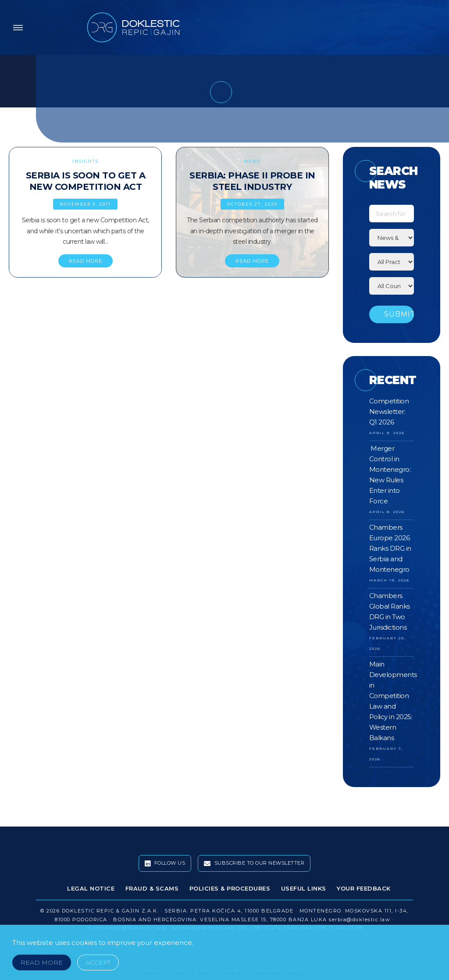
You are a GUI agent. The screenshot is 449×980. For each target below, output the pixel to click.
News (252, 161)
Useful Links (304, 888)
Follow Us (165, 863)
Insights (86, 161)
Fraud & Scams (152, 888)
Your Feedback (364, 888)
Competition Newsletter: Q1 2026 (389, 412)
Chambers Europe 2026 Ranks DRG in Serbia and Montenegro (390, 548)
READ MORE (86, 261)
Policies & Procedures (230, 888)
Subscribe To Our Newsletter (254, 863)
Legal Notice (91, 888)
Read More (42, 962)
